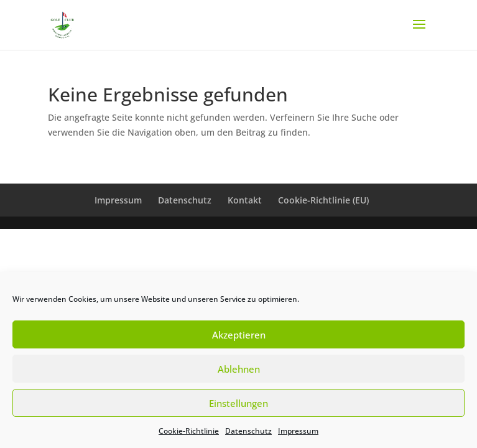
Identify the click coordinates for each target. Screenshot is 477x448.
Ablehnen (239, 369)
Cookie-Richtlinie (189, 431)
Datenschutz (248, 431)
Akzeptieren (239, 335)
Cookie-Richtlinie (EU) (323, 200)
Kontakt (245, 200)
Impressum (298, 431)
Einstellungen (238, 403)
